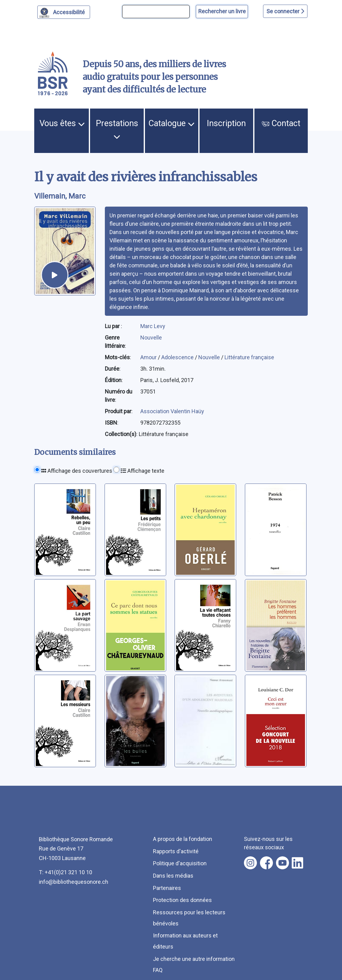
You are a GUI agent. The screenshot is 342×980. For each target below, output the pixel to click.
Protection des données (182, 900)
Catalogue (171, 123)
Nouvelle (151, 338)
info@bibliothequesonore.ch (74, 882)
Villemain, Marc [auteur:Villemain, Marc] (60, 196)
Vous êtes (62, 123)
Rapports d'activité (176, 851)
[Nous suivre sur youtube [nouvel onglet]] (282, 863)
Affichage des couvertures (77, 471)
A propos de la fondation (183, 839)
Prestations (117, 129)
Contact (281, 123)
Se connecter (285, 11)
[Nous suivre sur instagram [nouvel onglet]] (250, 863)
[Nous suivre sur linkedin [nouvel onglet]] (297, 863)
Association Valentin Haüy (172, 411)
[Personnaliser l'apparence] (64, 12)
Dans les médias (173, 876)
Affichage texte (142, 471)
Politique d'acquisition (180, 863)
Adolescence (178, 357)
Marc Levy (153, 326)
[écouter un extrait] (55, 275)
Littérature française (249, 357)
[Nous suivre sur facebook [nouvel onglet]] (266, 863)
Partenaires (167, 888)
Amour (149, 357)
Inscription (226, 123)
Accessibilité (70, 11)
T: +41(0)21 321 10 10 (66, 872)
